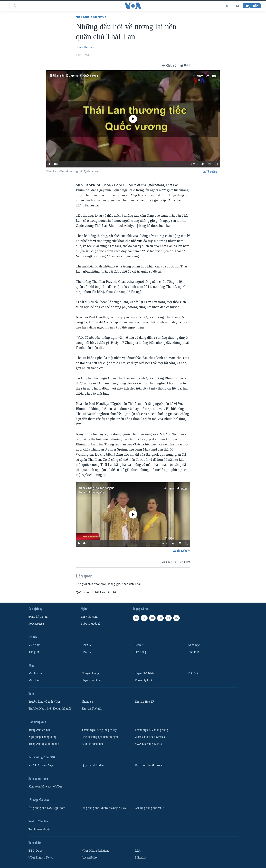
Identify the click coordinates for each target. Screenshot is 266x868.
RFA (138, 851)
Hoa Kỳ (86, 652)
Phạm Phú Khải (144, 673)
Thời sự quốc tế (91, 624)
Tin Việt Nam (89, 617)
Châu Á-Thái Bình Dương (91, 17)
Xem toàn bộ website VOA (45, 787)
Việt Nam (34, 645)
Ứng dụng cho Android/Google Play (104, 808)
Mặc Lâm (34, 680)
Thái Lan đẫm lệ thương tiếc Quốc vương (74, 76)
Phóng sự (87, 702)
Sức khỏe (194, 652)
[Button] (169, 66)
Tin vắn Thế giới (92, 709)
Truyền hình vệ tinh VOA (44, 702)
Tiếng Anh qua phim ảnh (44, 744)
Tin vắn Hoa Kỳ (145, 702)
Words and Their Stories (150, 737)
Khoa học (194, 645)
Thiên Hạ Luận (144, 680)
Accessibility (90, 858)
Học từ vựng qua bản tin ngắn (100, 737)
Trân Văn (194, 673)
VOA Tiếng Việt (94, 492)
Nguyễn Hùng (90, 673)
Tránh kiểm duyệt (39, 829)
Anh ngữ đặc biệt (92, 744)
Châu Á (86, 645)
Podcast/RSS (36, 624)
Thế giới (34, 652)
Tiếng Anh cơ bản (40, 730)
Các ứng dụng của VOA (150, 808)
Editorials (141, 858)
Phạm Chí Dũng (92, 680)
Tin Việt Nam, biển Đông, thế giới (50, 709)
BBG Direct (36, 851)
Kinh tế (139, 645)
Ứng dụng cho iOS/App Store (47, 808)
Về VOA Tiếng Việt (41, 765)
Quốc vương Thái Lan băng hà (97, 488)
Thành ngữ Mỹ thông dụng (151, 730)
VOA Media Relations (95, 851)
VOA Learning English (149, 744)
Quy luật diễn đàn (93, 765)
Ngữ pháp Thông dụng (42, 737)
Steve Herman (85, 47)
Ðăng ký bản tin (38, 617)
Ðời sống (140, 652)
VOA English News (41, 858)
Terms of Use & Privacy (150, 765)
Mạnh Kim (35, 673)
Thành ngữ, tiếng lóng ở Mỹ (99, 730)
